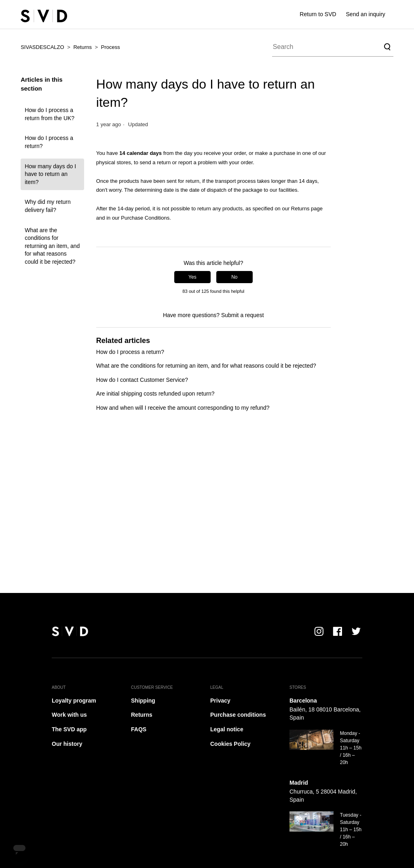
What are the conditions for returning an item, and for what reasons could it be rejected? (52, 246)
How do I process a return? (49, 142)
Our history (67, 744)
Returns (82, 47)
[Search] (333, 47)
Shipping (143, 701)
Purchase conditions (238, 715)
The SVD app (69, 729)
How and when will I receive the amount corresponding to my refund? (183, 408)
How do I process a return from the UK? (50, 114)
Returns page (307, 209)
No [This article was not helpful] (234, 277)
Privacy (220, 701)
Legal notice (227, 729)
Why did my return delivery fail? (48, 206)
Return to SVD (318, 14)
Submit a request (243, 315)
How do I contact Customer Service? (142, 380)
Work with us (69, 715)
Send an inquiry (366, 14)
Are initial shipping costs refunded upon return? (155, 394)
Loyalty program (74, 701)
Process (111, 47)
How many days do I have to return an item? (50, 174)
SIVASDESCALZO (42, 47)
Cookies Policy (230, 744)
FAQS (139, 729)
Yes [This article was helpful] (192, 277)
